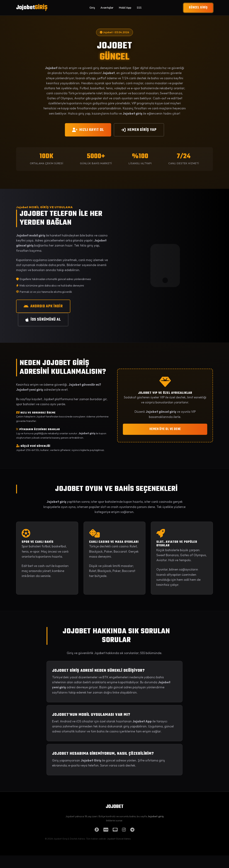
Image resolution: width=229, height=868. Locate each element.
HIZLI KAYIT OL (88, 130)
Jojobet (32, 8)
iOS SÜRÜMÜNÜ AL (43, 320)
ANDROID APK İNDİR (43, 306)
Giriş (92, 8)
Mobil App (125, 8)
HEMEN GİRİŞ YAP (139, 130)
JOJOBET (115, 807)
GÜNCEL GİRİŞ (198, 8)
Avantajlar (107, 8)
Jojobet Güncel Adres (119, 839)
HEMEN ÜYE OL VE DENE (165, 429)
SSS (139, 8)
